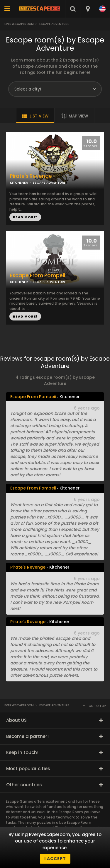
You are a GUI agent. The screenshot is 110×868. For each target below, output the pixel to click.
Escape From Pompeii (38, 276)
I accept (55, 859)
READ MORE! (25, 217)
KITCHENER (19, 183)
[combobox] (88, 9)
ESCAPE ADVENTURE (49, 183)
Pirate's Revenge (31, 176)
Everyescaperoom (19, 24)
